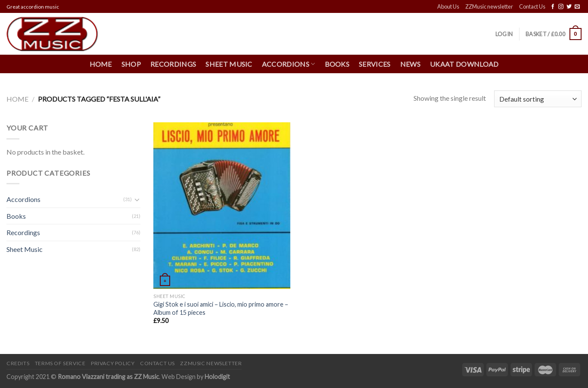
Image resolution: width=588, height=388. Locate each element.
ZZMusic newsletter (489, 6)
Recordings (173, 64)
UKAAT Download (464, 64)
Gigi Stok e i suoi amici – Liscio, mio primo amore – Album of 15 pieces (221, 308)
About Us (448, 6)
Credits (18, 363)
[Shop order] (538, 99)
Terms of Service (60, 363)
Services (375, 64)
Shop (131, 64)
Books (337, 64)
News (410, 64)
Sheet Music (229, 64)
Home (101, 64)
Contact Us (532, 6)
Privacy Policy (113, 363)
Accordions (289, 64)
